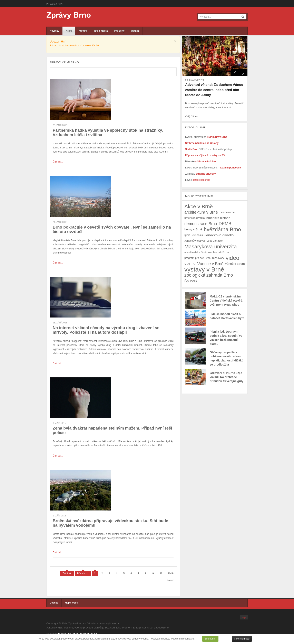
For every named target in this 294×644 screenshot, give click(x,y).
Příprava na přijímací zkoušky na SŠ (205, 155)
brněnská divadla (195, 218)
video (232, 258)
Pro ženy (119, 31)
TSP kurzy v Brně (217, 137)
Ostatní (135, 31)
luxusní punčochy (230, 168)
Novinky (54, 31)
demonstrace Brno (201, 224)
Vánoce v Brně (210, 264)
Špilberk (191, 281)
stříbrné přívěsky (206, 174)
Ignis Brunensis (194, 235)
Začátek (67, 573)
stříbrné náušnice (205, 162)
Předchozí (83, 573)
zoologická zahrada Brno (209, 275)
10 (161, 573)
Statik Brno (192, 149)
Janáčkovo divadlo (219, 235)
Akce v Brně (199, 206)
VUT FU (190, 264)
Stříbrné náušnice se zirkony (202, 143)
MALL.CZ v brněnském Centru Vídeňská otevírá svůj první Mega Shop (226, 301)
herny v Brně (193, 229)
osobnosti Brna (219, 252)
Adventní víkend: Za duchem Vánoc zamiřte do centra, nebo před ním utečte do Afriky (214, 90)
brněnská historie (218, 218)
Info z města (101, 31)
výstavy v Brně (204, 269)
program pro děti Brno (197, 258)
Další (171, 573)
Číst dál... (58, 162)
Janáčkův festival (195, 241)
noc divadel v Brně (195, 252)
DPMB (225, 224)
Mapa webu (71, 603)
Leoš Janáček (215, 241)
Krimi (69, 31)
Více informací (242, 639)
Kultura (83, 31)
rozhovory (218, 258)
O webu (54, 603)
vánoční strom (235, 264)
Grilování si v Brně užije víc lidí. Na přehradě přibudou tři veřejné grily (227, 377)
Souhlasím (210, 639)
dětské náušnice (201, 180)
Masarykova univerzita (211, 247)
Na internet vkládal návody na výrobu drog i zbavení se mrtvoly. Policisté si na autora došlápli (106, 330)
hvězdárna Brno (222, 229)
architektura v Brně (201, 212)
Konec (170, 580)
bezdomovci (228, 212)
